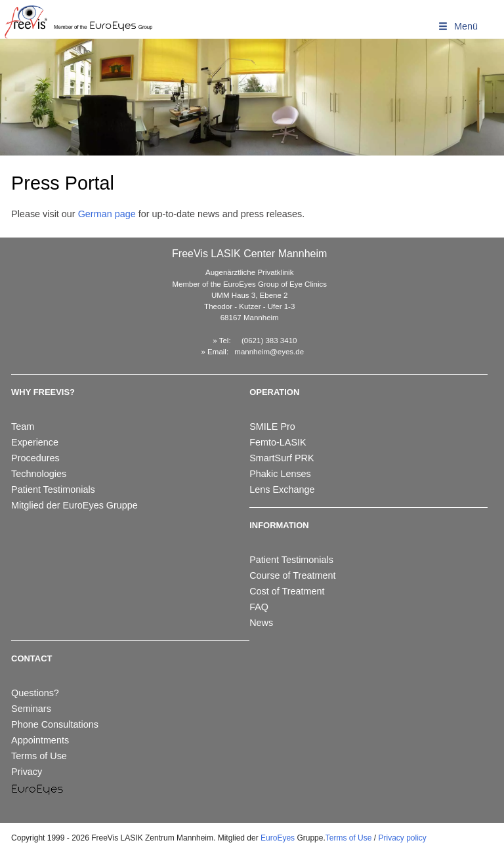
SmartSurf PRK (282, 458)
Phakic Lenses (280, 474)
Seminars (31, 709)
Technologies (39, 474)
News (261, 623)
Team (23, 427)
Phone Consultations (55, 724)
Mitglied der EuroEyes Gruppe (74, 505)
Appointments (40, 740)
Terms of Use (39, 756)
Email (217, 352)
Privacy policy (402, 838)
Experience (35, 442)
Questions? (35, 693)
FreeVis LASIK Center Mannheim (249, 254)
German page (107, 214)
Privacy (27, 772)
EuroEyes (278, 838)
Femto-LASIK (278, 442)
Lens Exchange (282, 489)
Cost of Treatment (287, 591)
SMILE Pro (272, 427)
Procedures (35, 458)
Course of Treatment (292, 575)
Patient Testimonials (53, 489)
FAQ (259, 607)
